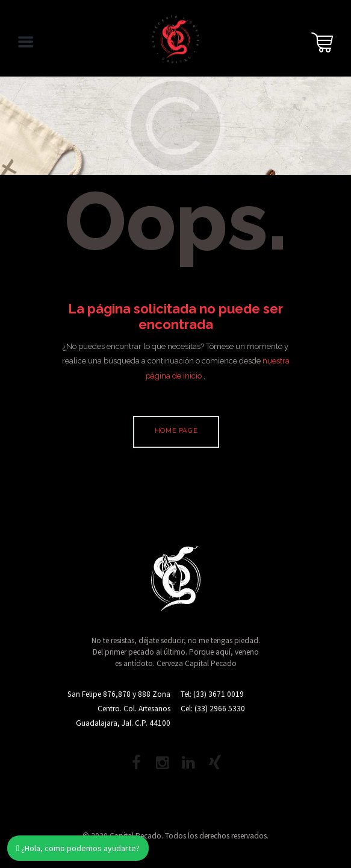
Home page (176, 430)
